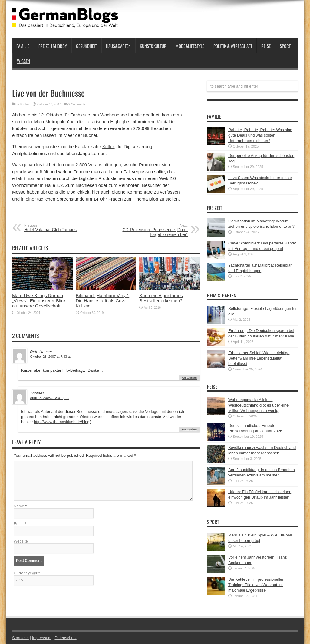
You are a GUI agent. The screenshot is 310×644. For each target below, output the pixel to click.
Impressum (42, 638)
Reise (266, 46)
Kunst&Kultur (153, 46)
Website (21, 541)
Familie (23, 46)
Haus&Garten (118, 46)
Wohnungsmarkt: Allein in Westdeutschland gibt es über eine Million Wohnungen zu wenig (258, 405)
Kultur (108, 146)
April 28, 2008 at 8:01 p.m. (50, 398)
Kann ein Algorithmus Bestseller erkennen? (161, 298)
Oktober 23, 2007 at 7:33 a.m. (52, 357)
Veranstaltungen (104, 165)
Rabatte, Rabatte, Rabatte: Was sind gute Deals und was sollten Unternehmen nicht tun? (260, 135)
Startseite (20, 638)
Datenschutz (65, 638)
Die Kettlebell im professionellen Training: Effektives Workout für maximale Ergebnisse (256, 585)
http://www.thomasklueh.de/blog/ (62, 422)
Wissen (23, 61)
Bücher (25, 104)
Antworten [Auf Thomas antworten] (189, 429)
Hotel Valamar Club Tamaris (61, 228)
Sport (285, 46)
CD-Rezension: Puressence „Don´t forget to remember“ (151, 230)
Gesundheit (86, 46)
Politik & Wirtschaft (233, 46)
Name (19, 506)
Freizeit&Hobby (53, 46)
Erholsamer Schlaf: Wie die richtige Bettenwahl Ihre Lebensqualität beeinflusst (259, 358)
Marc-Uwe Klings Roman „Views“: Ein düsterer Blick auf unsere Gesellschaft (39, 301)
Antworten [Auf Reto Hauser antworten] (189, 378)
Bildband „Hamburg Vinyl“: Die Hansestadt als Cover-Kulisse (102, 301)
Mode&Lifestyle (190, 46)
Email (19, 524)
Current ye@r (27, 573)
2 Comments (77, 104)
